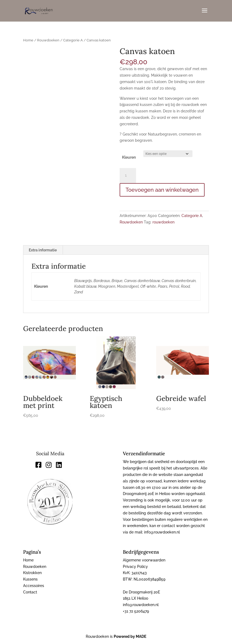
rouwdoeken (163, 222)
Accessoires (34, 586)
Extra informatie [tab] (43, 250)
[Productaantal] (128, 176)
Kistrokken (32, 573)
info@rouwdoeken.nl (141, 605)
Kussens (30, 579)
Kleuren (129, 157)
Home (28, 40)
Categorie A (73, 40)
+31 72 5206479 (136, 611)
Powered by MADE (130, 636)
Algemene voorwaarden (144, 560)
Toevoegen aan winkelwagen (162, 190)
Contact (30, 592)
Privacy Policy (135, 567)
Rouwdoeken (48, 40)
